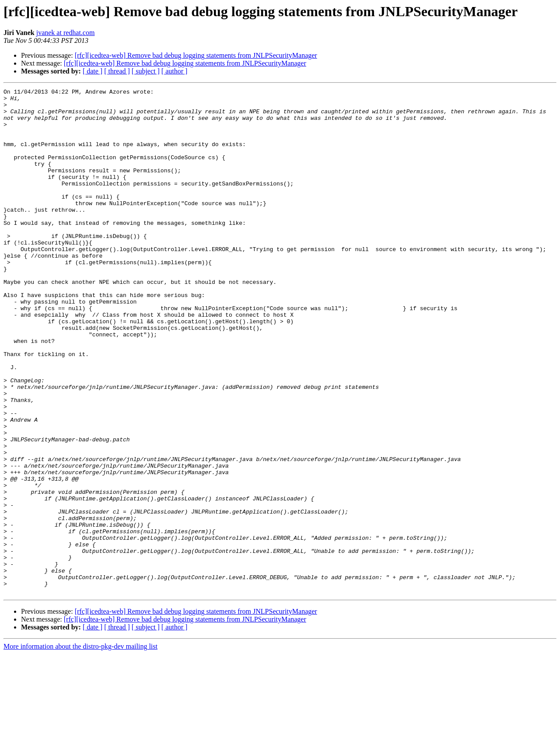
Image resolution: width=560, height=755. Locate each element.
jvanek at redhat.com (66, 33)
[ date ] (93, 71)
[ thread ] (117, 71)
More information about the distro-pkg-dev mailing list (80, 747)
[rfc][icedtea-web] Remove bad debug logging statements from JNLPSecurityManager (196, 55)
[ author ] (175, 71)
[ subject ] (146, 71)
